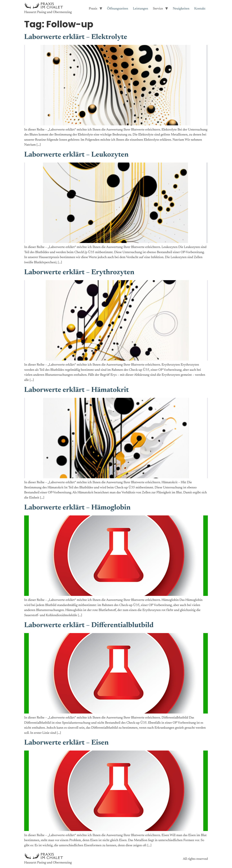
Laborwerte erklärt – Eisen (66, 743)
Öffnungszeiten (118, 9)
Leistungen (140, 9)
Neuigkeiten (181, 9)
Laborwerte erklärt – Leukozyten (76, 155)
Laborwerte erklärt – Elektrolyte (76, 37)
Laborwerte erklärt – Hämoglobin (77, 508)
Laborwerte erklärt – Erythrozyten (79, 273)
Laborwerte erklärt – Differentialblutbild (89, 625)
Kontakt (200, 9)
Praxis (93, 9)
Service (158, 9)
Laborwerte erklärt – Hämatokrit (76, 390)
